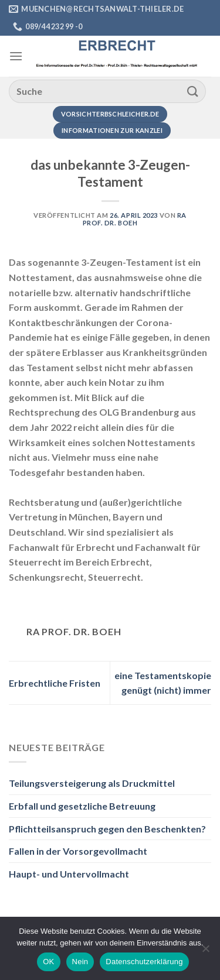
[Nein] (205, 952)
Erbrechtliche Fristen (55, 683)
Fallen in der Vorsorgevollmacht (78, 851)
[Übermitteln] (193, 91)
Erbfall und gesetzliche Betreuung (82, 806)
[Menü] (16, 56)
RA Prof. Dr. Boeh (135, 219)
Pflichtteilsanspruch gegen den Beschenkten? (107, 829)
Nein (80, 962)
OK (48, 962)
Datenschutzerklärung (144, 962)
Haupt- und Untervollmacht (69, 874)
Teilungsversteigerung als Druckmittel (92, 783)
